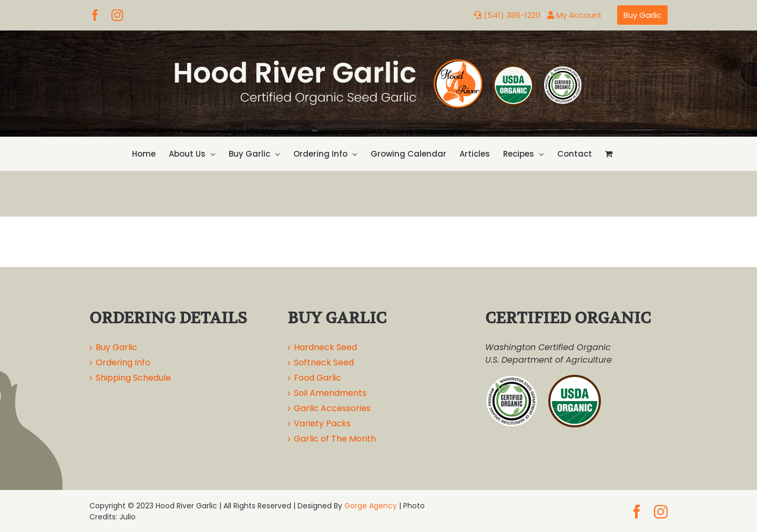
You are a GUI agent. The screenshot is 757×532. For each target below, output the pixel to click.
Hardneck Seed (325, 347)
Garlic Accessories (332, 408)
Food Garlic (318, 378)
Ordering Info (123, 362)
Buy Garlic (116, 347)
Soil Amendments (330, 393)
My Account (575, 15)
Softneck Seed (324, 362)
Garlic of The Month (335, 439)
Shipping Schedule (133, 378)
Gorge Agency (371, 506)
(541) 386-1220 (507, 15)
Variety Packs (322, 423)
